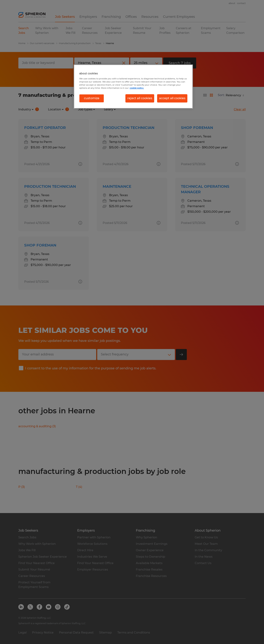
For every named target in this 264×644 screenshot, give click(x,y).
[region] (133, 87)
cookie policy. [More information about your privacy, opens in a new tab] (137, 88)
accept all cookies (172, 98)
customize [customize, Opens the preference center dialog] (92, 98)
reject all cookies (140, 98)
